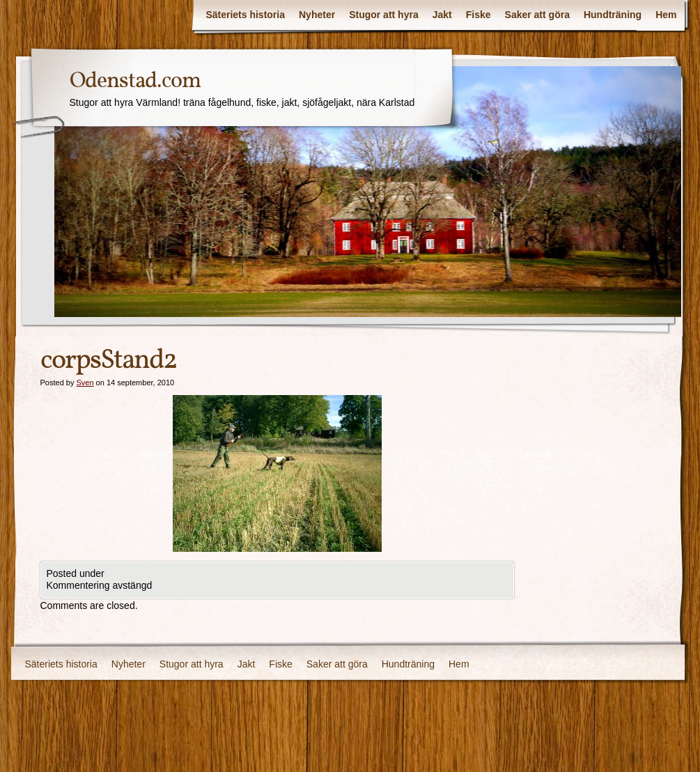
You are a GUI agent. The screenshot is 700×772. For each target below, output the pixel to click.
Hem (666, 15)
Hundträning (613, 15)
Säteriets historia (245, 15)
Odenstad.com (135, 82)
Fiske (479, 15)
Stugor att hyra (384, 15)
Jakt (442, 15)
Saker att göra (537, 15)
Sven (85, 383)
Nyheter (317, 15)
